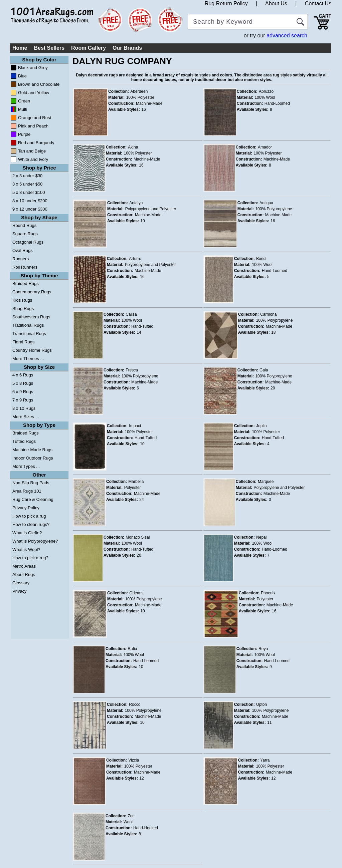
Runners (21, 259)
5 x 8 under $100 (29, 192)
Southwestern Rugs (31, 317)
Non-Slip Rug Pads (31, 483)
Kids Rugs (22, 300)
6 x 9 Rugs (23, 392)
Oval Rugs (23, 250)
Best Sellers (49, 48)
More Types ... (26, 466)
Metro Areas (24, 566)
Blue (22, 76)
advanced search (287, 36)
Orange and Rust (35, 118)
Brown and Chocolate (39, 84)
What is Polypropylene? (35, 541)
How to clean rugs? (31, 524)
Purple (24, 134)
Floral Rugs (23, 342)
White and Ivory (33, 159)
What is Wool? (26, 549)
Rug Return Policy (226, 4)
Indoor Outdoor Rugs (33, 458)
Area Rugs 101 (27, 491)
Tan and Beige (32, 151)
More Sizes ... (26, 417)
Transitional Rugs (29, 334)
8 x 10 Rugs (24, 408)
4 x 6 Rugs (23, 375)
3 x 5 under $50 (27, 184)
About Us (276, 4)
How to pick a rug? (30, 558)
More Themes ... (28, 359)
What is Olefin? (27, 533)
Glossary (21, 583)
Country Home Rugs (32, 350)
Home (20, 48)
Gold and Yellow (34, 93)
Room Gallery (89, 48)
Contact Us (318, 4)
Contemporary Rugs (32, 292)
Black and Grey (33, 68)
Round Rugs (24, 225)
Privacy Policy (26, 508)
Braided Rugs (26, 283)
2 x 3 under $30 (27, 176)
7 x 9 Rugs (23, 400)
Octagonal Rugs (28, 242)
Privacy (20, 591)
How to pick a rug (29, 516)
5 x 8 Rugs (23, 383)
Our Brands (127, 48)
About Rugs (24, 574)
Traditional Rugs (28, 325)
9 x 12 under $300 (30, 209)
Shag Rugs (23, 309)
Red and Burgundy (36, 143)
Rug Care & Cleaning (33, 499)
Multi (23, 109)
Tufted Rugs (24, 441)
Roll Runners (25, 267)
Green (24, 101)
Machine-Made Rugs (32, 450)
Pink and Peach (33, 126)
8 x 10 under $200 (30, 201)
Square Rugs (25, 234)
